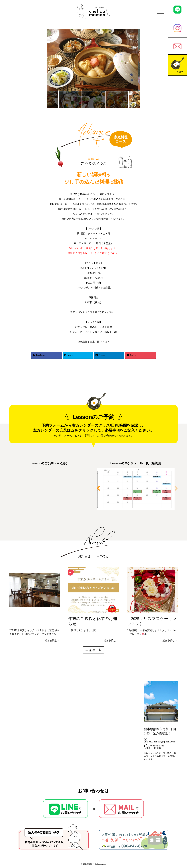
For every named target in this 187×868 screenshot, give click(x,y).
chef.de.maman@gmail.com (159, 740)
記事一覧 (93, 650)
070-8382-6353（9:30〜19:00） (154, 747)
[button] (176, 488)
